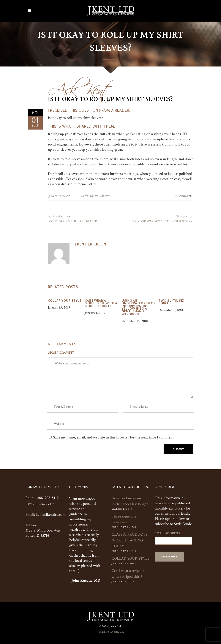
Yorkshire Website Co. (110, 632)
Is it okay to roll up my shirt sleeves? (110, 99)
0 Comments (184, 196)
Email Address (169, 533)
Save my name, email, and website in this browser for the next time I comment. (114, 437)
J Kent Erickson (59, 196)
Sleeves (105, 196)
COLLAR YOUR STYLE (131, 558)
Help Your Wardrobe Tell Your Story (161, 221)
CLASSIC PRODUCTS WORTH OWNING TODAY (129, 540)
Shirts (94, 196)
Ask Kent (80, 87)
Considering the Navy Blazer (73, 221)
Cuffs (84, 196)
